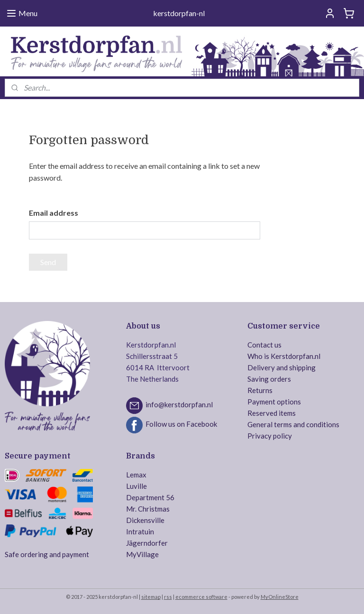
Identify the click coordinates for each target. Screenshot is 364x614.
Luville (136, 486)
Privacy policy (270, 436)
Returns (260, 390)
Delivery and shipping (282, 367)
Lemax (136, 475)
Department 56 (150, 497)
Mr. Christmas (148, 509)
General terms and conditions (293, 424)
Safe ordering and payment (47, 554)
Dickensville (145, 520)
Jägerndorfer (147, 543)
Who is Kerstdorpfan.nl (284, 356)
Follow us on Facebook (181, 424)
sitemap (151, 597)
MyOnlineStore (280, 597)
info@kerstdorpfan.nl (179, 404)
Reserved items (272, 413)
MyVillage (142, 554)
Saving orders (269, 379)
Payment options (274, 402)
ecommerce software (201, 597)
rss (168, 597)
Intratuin (140, 532)
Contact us (264, 345)
